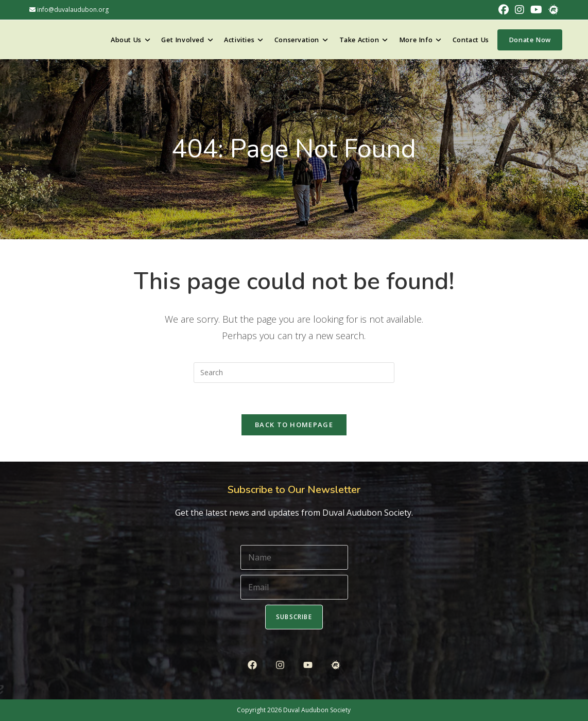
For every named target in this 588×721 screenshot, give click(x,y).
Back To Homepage (294, 425)
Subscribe (294, 617)
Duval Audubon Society (317, 710)
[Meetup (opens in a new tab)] (552, 10)
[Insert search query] (294, 373)
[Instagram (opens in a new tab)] (520, 10)
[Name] (294, 557)
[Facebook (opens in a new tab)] (504, 10)
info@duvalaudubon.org (69, 10)
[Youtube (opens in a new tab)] (536, 10)
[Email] (294, 587)
